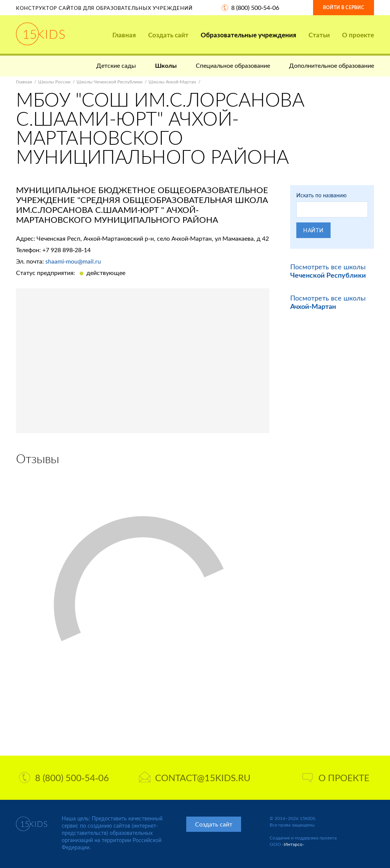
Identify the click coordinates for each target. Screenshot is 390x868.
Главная (124, 35)
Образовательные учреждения (249, 35)
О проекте (358, 35)
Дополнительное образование (332, 65)
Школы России (54, 82)
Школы (166, 65)
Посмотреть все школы (328, 271)
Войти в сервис (344, 7)
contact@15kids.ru (195, 778)
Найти (313, 230)
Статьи (319, 35)
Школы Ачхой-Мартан (172, 82)
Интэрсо (293, 844)
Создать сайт (168, 35)
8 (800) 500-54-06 (255, 7)
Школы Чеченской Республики (109, 82)
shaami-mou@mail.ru (73, 261)
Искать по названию (321, 195)
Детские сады (116, 65)
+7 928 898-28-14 (66, 250)
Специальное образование (233, 65)
